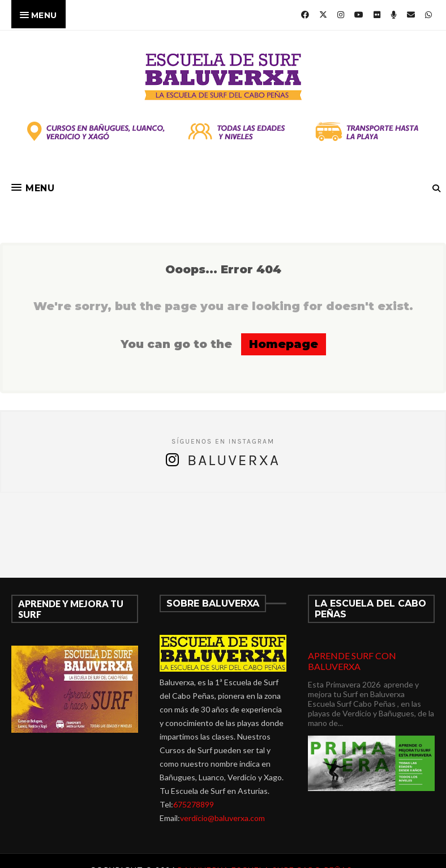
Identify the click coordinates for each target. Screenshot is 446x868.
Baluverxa (234, 460)
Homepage (284, 344)
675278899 (194, 804)
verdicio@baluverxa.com (222, 818)
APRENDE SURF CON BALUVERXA (352, 661)
